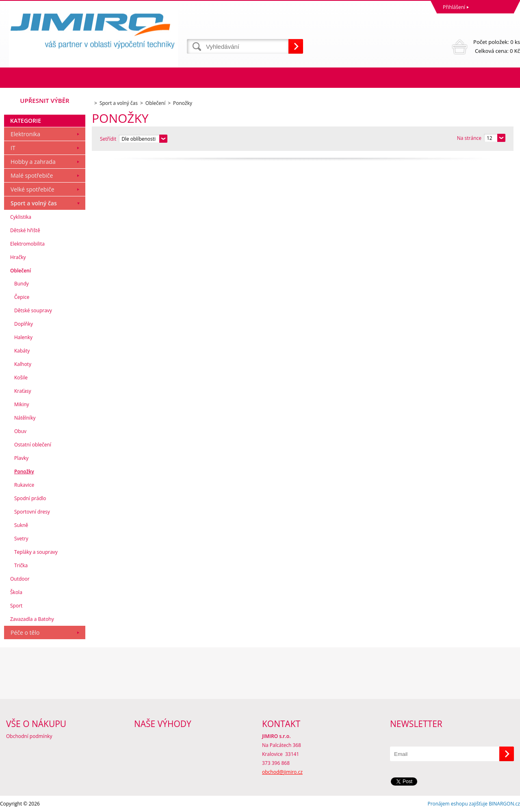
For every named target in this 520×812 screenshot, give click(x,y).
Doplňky (24, 324)
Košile (21, 378)
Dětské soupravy (33, 310)
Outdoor (20, 579)
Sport (16, 606)
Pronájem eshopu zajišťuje (457, 804)
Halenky (23, 337)
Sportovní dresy (32, 512)
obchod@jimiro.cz (282, 772)
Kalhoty (23, 364)
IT (13, 148)
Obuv (20, 431)
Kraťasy (23, 391)
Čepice (22, 297)
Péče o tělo (25, 632)
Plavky (21, 458)
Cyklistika (21, 217)
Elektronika (25, 134)
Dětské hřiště (25, 230)
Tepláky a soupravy (36, 552)
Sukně (21, 525)
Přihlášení (454, 7)
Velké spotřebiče (32, 189)
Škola (16, 592)
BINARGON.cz (504, 804)
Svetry (21, 539)
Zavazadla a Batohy (32, 619)
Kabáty (22, 351)
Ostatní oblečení (33, 445)
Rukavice (24, 485)
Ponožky (24, 471)
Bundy (22, 284)
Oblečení (21, 271)
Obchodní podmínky (29, 736)
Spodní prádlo (30, 498)
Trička (21, 565)
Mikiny (22, 404)
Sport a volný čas (34, 203)
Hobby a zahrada (33, 162)
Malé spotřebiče (32, 175)
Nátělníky (25, 418)
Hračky (18, 257)
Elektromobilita (27, 244)
